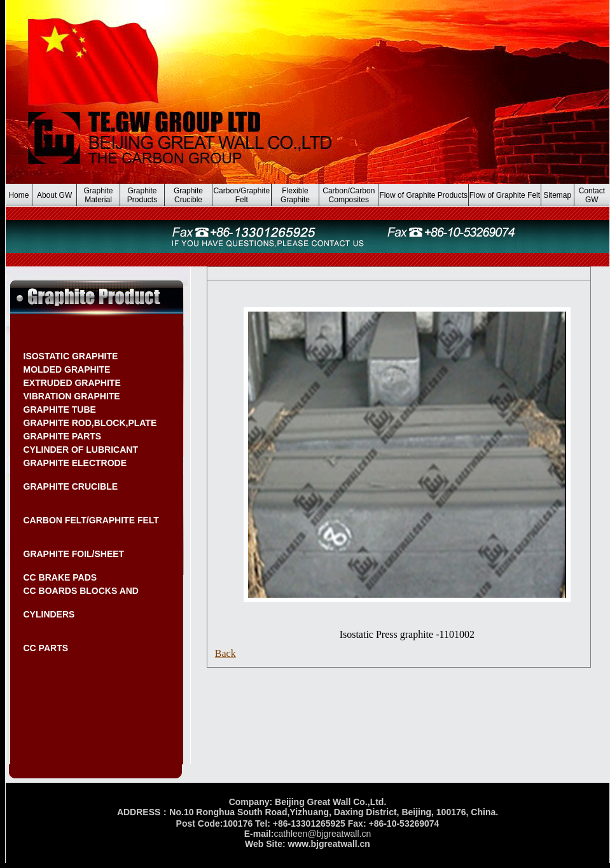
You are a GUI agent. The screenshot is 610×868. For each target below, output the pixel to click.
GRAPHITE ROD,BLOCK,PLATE (90, 423)
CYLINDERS (49, 614)
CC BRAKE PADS (60, 577)
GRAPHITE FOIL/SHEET (74, 554)
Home (18, 195)
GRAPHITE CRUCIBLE (71, 486)
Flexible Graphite (295, 195)
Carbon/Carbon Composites (349, 195)
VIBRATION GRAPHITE (72, 396)
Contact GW (592, 195)
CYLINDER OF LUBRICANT (81, 450)
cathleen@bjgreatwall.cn (322, 834)
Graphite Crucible (188, 195)
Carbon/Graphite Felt (241, 195)
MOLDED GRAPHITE (67, 369)
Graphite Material (99, 195)
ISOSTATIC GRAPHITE (71, 356)
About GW (54, 195)
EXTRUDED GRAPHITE (72, 383)
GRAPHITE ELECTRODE (75, 463)
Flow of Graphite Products (423, 195)
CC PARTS (46, 648)
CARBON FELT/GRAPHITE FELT (91, 520)
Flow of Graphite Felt (505, 195)
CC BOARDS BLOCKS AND (81, 591)
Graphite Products (142, 195)
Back (225, 653)
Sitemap (557, 195)
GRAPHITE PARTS (63, 436)
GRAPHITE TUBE (60, 410)
